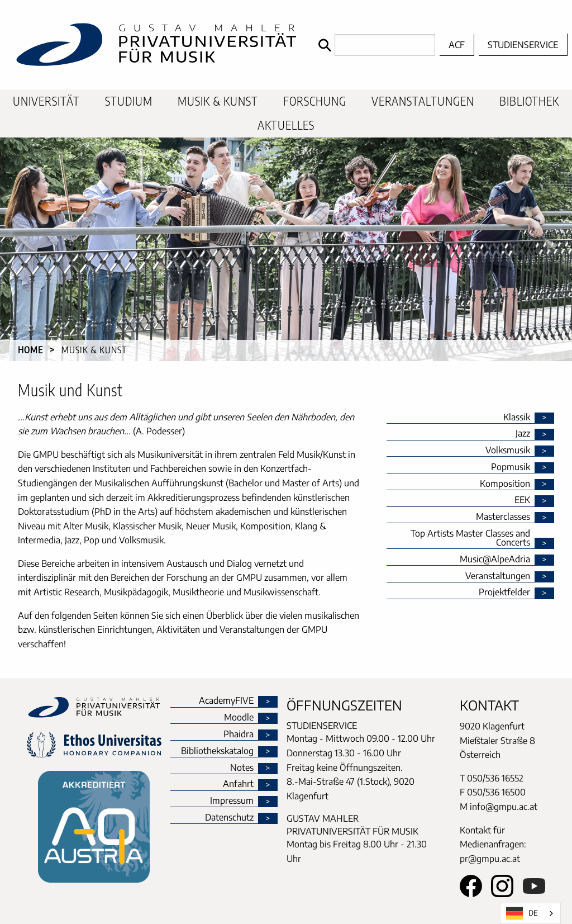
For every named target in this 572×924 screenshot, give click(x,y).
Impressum (232, 801)
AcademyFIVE (226, 701)
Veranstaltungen (498, 576)
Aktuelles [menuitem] (286, 125)
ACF (457, 45)
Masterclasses (503, 517)
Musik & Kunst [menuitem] (218, 101)
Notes (242, 768)
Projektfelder (504, 593)
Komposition (505, 484)
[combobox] (530, 913)
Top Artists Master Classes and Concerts (470, 538)
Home (30, 350)
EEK (522, 500)
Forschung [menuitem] (315, 101)
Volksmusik (508, 451)
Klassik (517, 418)
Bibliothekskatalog (217, 751)
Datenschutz (229, 818)
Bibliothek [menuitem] (529, 101)
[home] (156, 45)
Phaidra (239, 735)
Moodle (239, 718)
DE (522, 913)
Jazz (523, 434)
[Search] (374, 45)
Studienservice (523, 45)
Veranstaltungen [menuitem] (423, 101)
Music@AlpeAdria (495, 560)
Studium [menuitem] (129, 101)
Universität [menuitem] (46, 101)
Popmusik (511, 467)
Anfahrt (238, 784)
